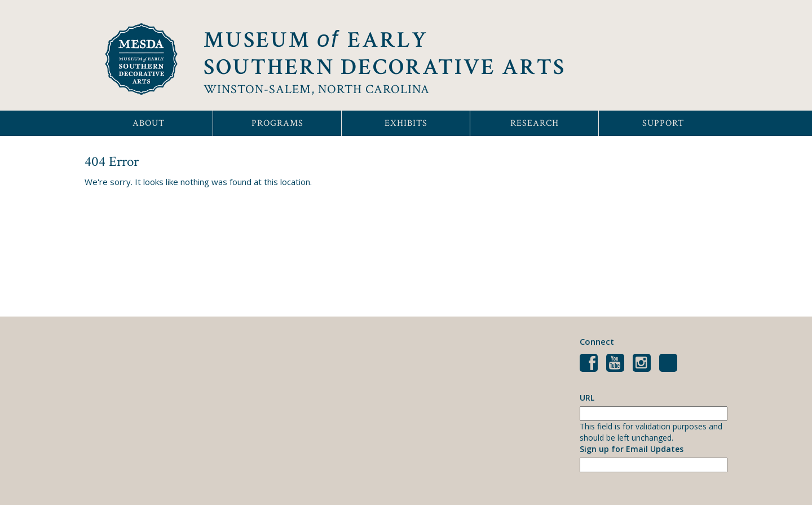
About (149, 123)
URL (587, 398)
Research (535, 123)
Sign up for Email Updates (632, 449)
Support (663, 123)
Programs (277, 123)
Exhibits (406, 123)
